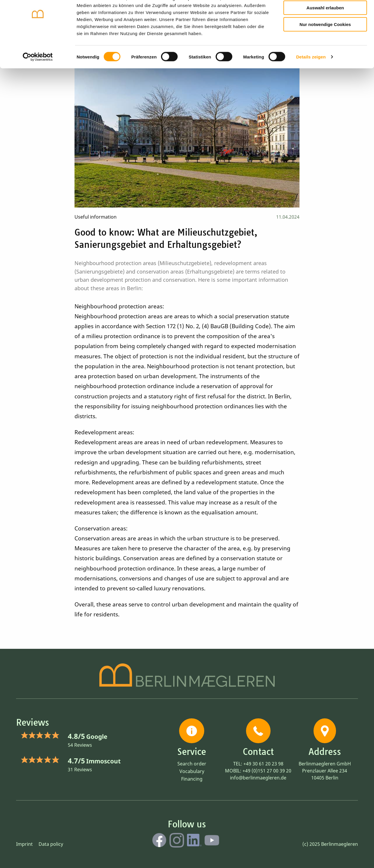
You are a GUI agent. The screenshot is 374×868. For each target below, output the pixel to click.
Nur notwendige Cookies (325, 47)
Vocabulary (192, 771)
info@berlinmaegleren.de (258, 778)
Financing (192, 779)
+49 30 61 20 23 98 (263, 764)
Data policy (51, 844)
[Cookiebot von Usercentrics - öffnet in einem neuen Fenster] (38, 80)
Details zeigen (311, 80)
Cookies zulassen (325, 14)
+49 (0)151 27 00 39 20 (267, 771)
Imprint (24, 844)
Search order (192, 764)
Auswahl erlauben (325, 31)
